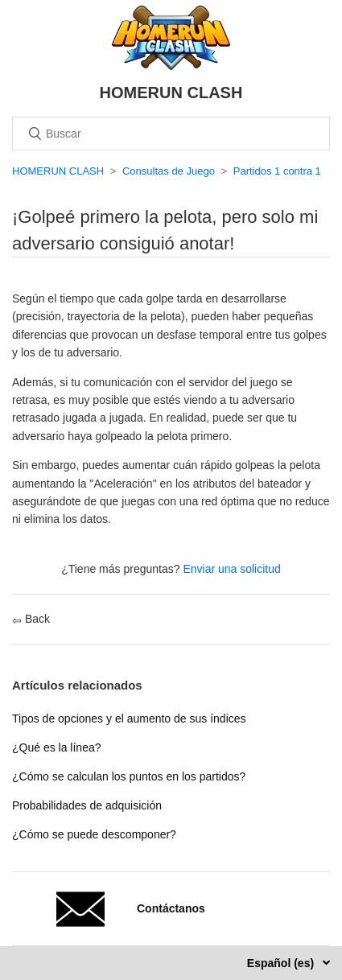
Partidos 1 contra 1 (277, 171)
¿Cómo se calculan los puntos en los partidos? (129, 776)
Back (31, 619)
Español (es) (282, 963)
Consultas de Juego (169, 171)
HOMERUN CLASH (58, 171)
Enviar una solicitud (231, 569)
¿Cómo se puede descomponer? (94, 834)
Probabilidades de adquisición (87, 805)
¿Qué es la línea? (57, 747)
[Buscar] (171, 134)
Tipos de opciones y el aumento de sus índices (129, 719)
